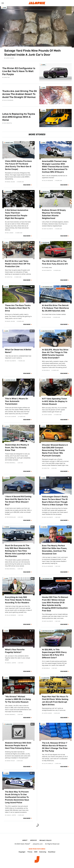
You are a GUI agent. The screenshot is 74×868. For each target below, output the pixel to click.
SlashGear (52, 852)
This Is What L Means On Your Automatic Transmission (17, 401)
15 (33, 142)
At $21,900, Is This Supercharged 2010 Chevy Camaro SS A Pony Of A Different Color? (54, 654)
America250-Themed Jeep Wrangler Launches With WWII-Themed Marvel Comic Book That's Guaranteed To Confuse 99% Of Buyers (55, 167)
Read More (27, 185)
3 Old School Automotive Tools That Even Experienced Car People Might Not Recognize (17, 214)
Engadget (22, 852)
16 (70, 380)
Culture (44, 527)
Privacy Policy (46, 840)
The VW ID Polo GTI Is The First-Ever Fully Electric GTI (55, 262)
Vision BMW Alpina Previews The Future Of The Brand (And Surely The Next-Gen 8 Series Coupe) (18, 165)
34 (70, 579)
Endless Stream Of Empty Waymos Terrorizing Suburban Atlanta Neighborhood (54, 214)
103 (33, 631)
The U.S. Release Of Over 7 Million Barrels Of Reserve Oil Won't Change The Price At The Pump (55, 747)
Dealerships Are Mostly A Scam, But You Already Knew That (17, 447)
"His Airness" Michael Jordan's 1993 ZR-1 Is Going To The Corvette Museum (18, 699)
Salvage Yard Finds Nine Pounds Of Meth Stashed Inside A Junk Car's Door (32, 53)
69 (70, 678)
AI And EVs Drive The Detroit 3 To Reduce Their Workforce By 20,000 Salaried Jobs (55, 308)
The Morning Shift (47, 287)
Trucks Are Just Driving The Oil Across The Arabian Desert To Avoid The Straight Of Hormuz (20, 94)
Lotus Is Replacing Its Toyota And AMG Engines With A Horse (19, 117)
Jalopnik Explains (10, 380)
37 (70, 426)
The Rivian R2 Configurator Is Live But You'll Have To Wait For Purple (19, 71)
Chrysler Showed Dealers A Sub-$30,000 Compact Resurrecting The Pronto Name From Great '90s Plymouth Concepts (55, 450)
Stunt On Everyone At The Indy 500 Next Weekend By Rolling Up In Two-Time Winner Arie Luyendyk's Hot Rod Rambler (18, 551)
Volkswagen (46, 242)
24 (33, 191)
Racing (7, 527)
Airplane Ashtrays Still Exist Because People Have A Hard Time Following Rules (18, 745)
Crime (5, 7)
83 (33, 426)
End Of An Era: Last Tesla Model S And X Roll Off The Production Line (18, 264)
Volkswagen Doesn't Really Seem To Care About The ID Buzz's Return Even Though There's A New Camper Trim (55, 501)
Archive (33, 840)
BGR (36, 852)
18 (33, 242)
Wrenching (8, 191)
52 (70, 527)
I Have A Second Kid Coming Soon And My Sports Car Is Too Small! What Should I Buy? (18, 501)
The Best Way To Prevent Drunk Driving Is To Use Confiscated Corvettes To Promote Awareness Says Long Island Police (17, 797)
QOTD (7, 287)
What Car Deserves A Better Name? (18, 351)
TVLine (30, 852)
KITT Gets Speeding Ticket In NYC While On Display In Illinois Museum (55, 401)
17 (33, 287)
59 (70, 631)
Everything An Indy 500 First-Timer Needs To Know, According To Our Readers (18, 600)
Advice (7, 426)
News (44, 65)
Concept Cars (9, 143)
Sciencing (43, 852)
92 (70, 287)
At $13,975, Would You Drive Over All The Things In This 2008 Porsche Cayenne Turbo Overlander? (55, 354)
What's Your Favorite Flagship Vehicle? (15, 651)
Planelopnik (46, 678)
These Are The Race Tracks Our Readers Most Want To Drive (18, 308)
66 (33, 331)
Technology (46, 191)
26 (70, 142)
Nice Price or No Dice (48, 331)
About (25, 840)
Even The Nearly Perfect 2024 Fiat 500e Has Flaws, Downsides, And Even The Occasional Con (55, 550)
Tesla (7, 242)
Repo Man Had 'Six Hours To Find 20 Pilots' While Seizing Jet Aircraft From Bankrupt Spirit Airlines (55, 701)
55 (70, 724)
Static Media (25, 844)
